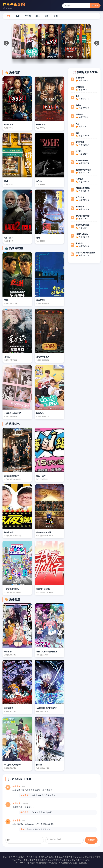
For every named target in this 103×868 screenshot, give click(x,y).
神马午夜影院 (14, 4)
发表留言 (91, 840)
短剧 (55, 16)
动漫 (47, 16)
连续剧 (28, 16)
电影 (18, 16)
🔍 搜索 (95, 6)
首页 (9, 16)
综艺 (38, 16)
